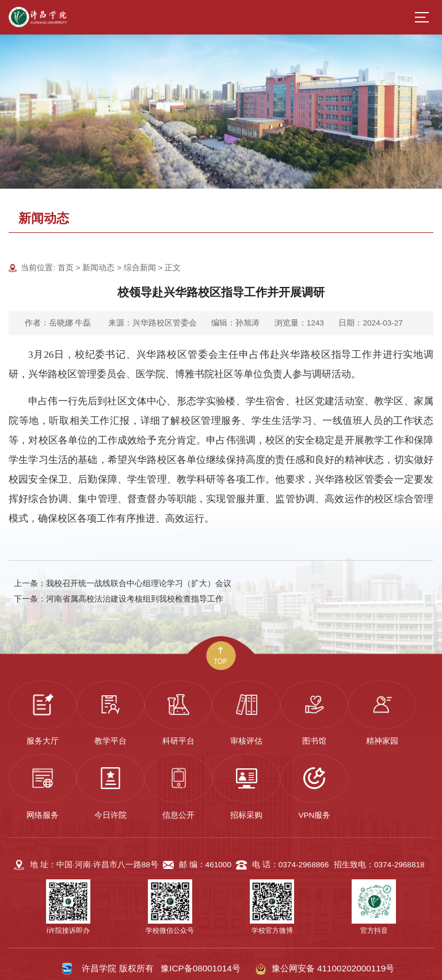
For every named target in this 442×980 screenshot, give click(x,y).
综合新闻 (140, 268)
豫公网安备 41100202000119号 (325, 969)
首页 (66, 268)
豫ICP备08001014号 (201, 968)
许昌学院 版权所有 (117, 968)
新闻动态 (98, 268)
